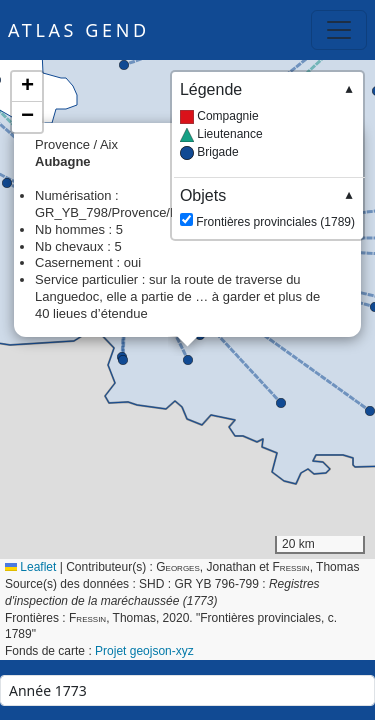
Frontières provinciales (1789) (267, 207)
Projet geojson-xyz (144, 651)
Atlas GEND (79, 30)
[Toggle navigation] (339, 30)
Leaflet (30, 567)
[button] (188, 360)
